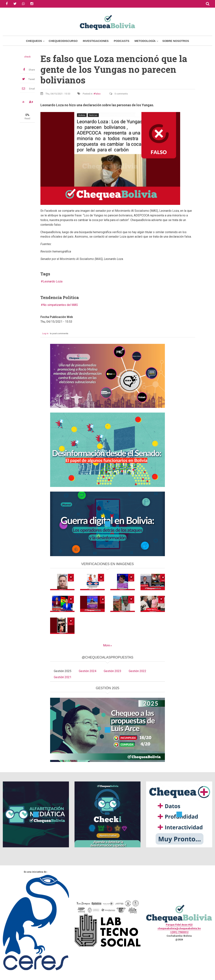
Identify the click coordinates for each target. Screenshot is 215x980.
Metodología (145, 41)
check (27, 57)
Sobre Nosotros (176, 41)
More (106, 645)
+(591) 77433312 (179, 932)
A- (24, 102)
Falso (98, 94)
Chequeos (34, 41)
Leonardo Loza (53, 281)
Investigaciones (96, 41)
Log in (45, 334)
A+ (31, 102)
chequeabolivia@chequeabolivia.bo (179, 928)
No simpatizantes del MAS (60, 305)
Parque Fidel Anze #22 (179, 925)
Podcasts (122, 41)
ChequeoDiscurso (63, 41)
